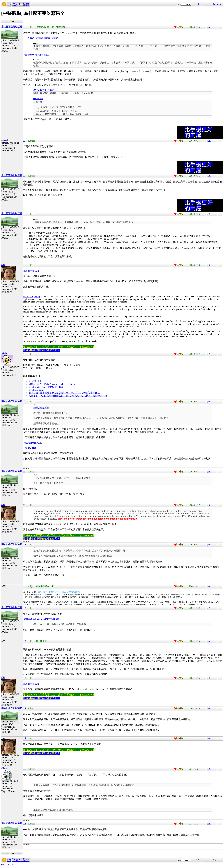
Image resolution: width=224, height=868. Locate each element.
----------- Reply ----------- (12, 21)
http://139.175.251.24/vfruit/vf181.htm (41, 619)
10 (25, 544)
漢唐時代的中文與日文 (37, 55)
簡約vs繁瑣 (31, 448)
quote (209, 27)
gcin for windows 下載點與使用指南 (46, 387)
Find (197, 4)
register (220, 4)
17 (25, 769)
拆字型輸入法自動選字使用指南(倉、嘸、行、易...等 (55, 393)
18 (25, 823)
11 (24, 586)
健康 (15, 4)
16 (25, 738)
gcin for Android (36, 390)
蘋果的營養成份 (31, 271)
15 (25, 708)
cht (9, 4)
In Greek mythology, (32, 297)
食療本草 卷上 (38, 99)
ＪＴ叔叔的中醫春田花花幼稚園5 (42, 38)
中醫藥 (24, 4)
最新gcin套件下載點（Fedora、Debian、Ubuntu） (53, 384)
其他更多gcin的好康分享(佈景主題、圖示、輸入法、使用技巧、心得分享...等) (68, 396)
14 (25, 678)
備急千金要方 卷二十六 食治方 (44, 90)
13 (25, 641)
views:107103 (8, 864)
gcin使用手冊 (35, 381)
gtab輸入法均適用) (91, 393)
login (215, 4)
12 (25, 608)
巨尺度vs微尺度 (33, 443)
